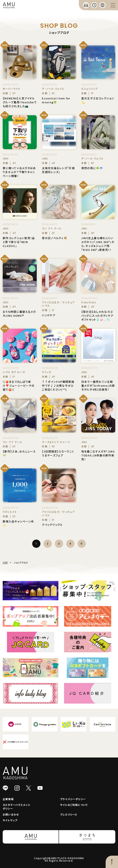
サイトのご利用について (74, 805)
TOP (5, 563)
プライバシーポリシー (73, 799)
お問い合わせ (11, 814)
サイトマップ (10, 820)
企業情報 (8, 799)
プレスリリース (69, 814)
